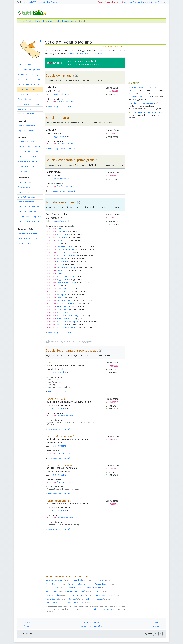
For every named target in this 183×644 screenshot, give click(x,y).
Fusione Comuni (25, 171)
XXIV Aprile (61, 258)
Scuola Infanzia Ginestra (67, 255)
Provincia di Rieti (51, 21)
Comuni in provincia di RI (28, 182)
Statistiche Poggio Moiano (142, 103)
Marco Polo (62, 324)
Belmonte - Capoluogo (67, 267)
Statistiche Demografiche (29, 70)
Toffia (59, 243)
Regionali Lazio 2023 (26, 131)
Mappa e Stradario (26, 114)
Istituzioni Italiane (91, 623)
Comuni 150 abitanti (27, 212)
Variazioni (128, 2)
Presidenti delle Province (29, 161)
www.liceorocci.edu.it (57, 392)
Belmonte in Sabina (65, 300)
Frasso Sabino (63, 288)
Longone (61, 264)
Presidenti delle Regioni (28, 166)
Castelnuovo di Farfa (66, 246)
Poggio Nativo (63, 234)
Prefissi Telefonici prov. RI (29, 152)
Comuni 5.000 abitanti (28, 221)
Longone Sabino (57, 595)
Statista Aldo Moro (65, 416)
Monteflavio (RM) (81, 595)
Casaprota (61, 297)
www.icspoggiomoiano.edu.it (60, 106)
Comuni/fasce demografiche (30, 217)
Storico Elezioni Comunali (29, 79)
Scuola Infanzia (63, 252)
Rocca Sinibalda (64, 261)
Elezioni (136, 2)
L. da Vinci (61, 228)
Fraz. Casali (62, 240)
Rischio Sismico (25, 99)
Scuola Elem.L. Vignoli (66, 276)
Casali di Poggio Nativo (67, 282)
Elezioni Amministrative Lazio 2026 (148, 112)
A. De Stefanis (63, 292)
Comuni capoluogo (26, 202)
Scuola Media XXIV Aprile (67, 321)
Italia (30, 21)
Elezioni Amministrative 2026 (110, 2)
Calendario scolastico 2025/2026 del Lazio (86, 53)
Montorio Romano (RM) (79, 591)
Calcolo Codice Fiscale (47, 2)
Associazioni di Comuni (28, 233)
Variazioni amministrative (92, 626)
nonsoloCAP (31, 2)
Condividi (120, 47)
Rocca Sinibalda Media (66, 328)
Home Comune (24, 65)
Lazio (38, 21)
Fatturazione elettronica (28, 84)
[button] (155, 634)
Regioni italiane (25, 192)
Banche (161, 2)
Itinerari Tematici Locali (28, 238)
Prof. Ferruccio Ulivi (65, 102)
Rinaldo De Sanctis (65, 306)
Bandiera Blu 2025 (26, 243)
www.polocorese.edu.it (58, 429)
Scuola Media (62, 312)
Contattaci (155, 626)
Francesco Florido (64, 319)
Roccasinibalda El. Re (66, 304)
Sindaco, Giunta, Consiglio (29, 75)
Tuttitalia (21, 2)
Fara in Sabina (59, 372)
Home (22, 21)
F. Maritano (61, 231)
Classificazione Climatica (29, 104)
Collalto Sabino (63, 309)
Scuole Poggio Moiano (28, 89)
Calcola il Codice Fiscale (141, 97)
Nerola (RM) (54, 591)
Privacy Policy (29, 626)
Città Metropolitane (26, 197)
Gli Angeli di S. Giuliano (66, 249)
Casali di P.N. (62, 237)
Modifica (107, 47)
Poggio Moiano (69, 21)
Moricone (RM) (56, 603)
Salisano (76, 599)
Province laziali (24, 187)
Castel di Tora (63, 270)
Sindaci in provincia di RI (28, 142)
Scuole (154, 2)
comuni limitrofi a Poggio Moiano (100, 609)
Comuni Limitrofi (25, 109)
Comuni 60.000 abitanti (29, 207)
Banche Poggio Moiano (28, 94)
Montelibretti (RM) (80, 603)
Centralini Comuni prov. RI (29, 147)
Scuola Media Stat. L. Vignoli (69, 316)
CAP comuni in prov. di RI (29, 156)
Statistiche (145, 2)
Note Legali (29, 623)
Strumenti (155, 623)
